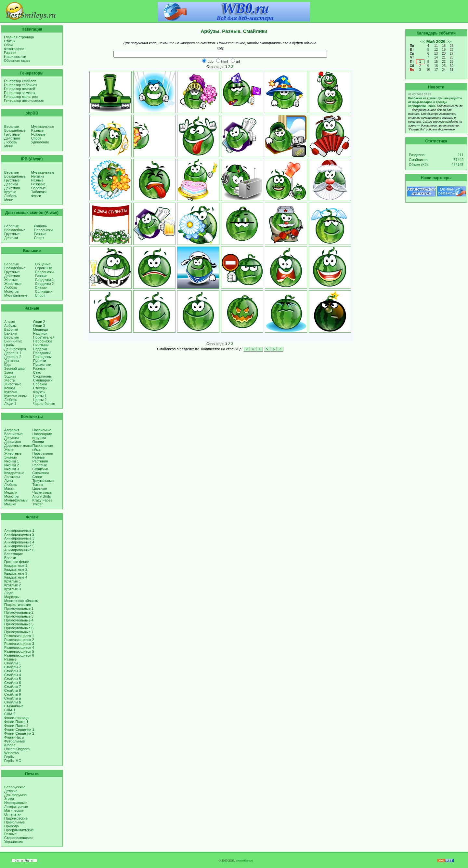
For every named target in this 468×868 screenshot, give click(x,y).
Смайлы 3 (13, 671)
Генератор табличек (20, 85)
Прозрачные (43, 453)
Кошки (9, 388)
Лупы (9, 481)
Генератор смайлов (20, 81)
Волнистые (13, 434)
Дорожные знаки (18, 446)
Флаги (36, 196)
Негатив (38, 176)
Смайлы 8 (13, 690)
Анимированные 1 (19, 530)
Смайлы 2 (13, 667)
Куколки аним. (16, 396)
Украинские (14, 842)
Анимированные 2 (19, 534)
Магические (14, 810)
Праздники (42, 353)
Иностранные (15, 803)
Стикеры (40, 388)
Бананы (11, 333)
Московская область (21, 601)
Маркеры (12, 597)
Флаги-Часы (14, 737)
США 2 (10, 714)
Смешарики (43, 380)
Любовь (11, 142)
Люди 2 (39, 322)
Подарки (40, 349)
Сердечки (40, 469)
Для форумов (15, 795)
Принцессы (42, 357)
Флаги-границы (17, 718)
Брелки (10, 558)
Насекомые (42, 430)
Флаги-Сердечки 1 (19, 729)
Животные (13, 284)
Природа (12, 826)
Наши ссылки (15, 57)
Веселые (12, 127)
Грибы (9, 345)
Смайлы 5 (13, 679)
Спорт (36, 138)
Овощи (38, 442)
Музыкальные (43, 127)
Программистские (19, 830)
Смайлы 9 (13, 694)
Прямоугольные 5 (19, 624)
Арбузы (10, 326)
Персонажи (44, 230)
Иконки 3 (12, 469)
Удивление (40, 142)
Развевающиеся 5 (19, 651)
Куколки (11, 392)
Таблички (39, 192)
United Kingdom (17, 749)
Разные (37, 130)
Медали (11, 492)
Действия (12, 138)
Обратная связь (17, 60)
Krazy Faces (42, 500)
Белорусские (15, 787)
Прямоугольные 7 (19, 632)
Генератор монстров (21, 97)
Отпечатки (13, 814)
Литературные (16, 807)
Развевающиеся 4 (19, 648)
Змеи (8, 372)
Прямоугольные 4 (19, 620)
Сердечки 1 (45, 280)
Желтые (11, 280)
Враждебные (15, 130)
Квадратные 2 (16, 569)
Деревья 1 (13, 353)
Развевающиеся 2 (19, 640)
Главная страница (19, 37)
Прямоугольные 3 (19, 616)
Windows (12, 753)
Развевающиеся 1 (19, 636)
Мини (9, 146)
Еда (7, 365)
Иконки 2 (12, 465)
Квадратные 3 (16, 573)
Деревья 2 (13, 357)
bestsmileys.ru (245, 861)
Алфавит (12, 430)
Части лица (42, 492)
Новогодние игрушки (42, 436)
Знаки (9, 799)
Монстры (12, 291)
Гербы (9, 757)
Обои (8, 45)
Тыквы (38, 485)
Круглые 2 (13, 585)
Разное (10, 53)
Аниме (10, 322)
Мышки (10, 504)
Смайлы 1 (13, 663)
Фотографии (14, 49)
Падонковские (16, 818)
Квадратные (14, 473)
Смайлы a (13, 698)
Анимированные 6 (19, 550)
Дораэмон (13, 442)
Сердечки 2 (45, 284)
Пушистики (42, 365)
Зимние (11, 457)
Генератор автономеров (24, 100)
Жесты (10, 380)
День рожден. (16, 349)
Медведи (41, 329)
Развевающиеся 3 (19, 644)
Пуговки (40, 361)
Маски (9, 488)
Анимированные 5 (19, 546)
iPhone (10, 745)
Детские (11, 791)
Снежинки (41, 473)
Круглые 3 (13, 589)
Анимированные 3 (19, 538)
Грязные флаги (17, 562)
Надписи (40, 333)
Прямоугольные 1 (19, 608)
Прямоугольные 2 (19, 612)
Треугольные (43, 481)
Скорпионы (42, 376)
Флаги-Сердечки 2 (19, 733)
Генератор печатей (19, 89)
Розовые (38, 134)
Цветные (40, 488)
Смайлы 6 (13, 683)
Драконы (12, 361)
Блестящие (13, 554)
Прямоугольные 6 (19, 628)
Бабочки (11, 329)
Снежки (41, 287)
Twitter (38, 504)
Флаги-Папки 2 (16, 726)
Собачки (40, 384)
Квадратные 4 (16, 577)
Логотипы (12, 477)
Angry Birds (42, 496)
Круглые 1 (13, 581)
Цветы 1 (40, 396)
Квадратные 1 (16, 566)
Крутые (10, 192)
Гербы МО (13, 761)
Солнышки (44, 291)
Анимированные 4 (19, 542)
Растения (40, 461)
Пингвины (41, 345)
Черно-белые (44, 404)
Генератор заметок (19, 93)
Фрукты (39, 392)
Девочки (11, 184)
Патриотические (18, 605)
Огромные (44, 268)
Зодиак (10, 376)
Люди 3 (39, 326)
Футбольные (14, 741)
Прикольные (14, 822)
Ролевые (39, 188)
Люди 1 (10, 404)
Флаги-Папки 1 (16, 722)
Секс (37, 372)
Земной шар (14, 368)
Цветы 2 (40, 400)
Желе (9, 449)
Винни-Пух (13, 341)
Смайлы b (13, 702)
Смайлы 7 (13, 687)
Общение (43, 264)
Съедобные (14, 706)
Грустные (12, 134)
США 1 (10, 710)
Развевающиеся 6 (19, 655)
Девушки (11, 438)
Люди (9, 593)
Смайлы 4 (13, 675)
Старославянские (19, 838)
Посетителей (44, 337)
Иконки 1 (12, 461)
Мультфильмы (16, 500)
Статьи (10, 41)
